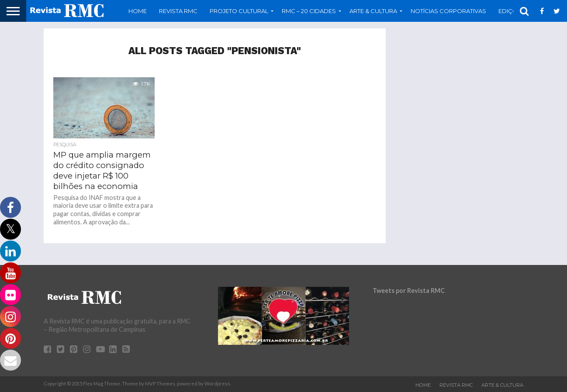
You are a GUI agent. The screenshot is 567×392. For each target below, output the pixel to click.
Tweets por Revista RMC (409, 291)
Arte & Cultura (373, 11)
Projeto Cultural (239, 11)
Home (138, 11)
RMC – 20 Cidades (309, 11)
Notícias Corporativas (448, 11)
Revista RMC (178, 11)
